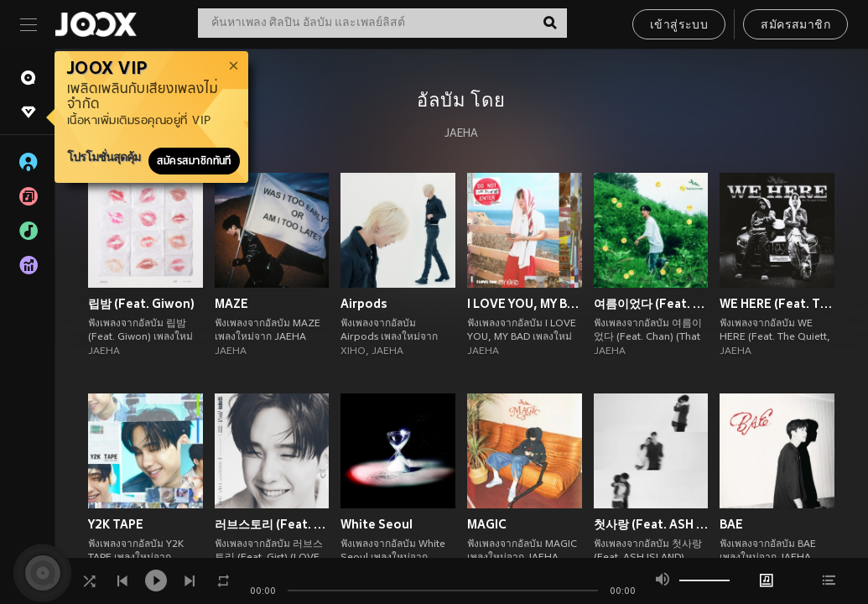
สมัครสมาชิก (795, 26)
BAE (731, 524)
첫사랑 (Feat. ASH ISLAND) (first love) (651, 524)
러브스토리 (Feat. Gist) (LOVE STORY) (272, 524)
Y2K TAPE (116, 524)
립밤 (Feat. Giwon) (141, 304)
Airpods (364, 304)
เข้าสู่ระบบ (679, 26)
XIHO (353, 351)
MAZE (231, 304)
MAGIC (487, 524)
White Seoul (377, 524)
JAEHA (461, 134)
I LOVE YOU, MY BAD (525, 304)
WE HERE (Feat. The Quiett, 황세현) (777, 304)
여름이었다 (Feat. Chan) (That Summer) (651, 304)
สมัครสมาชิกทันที (194, 161)
